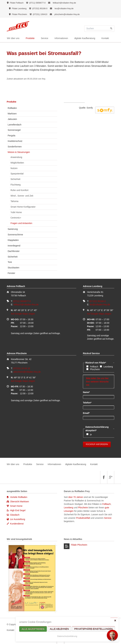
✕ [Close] (115, 620)
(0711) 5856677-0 (22, 301)
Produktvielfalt (83, 518)
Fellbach (94, 367)
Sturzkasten (14, 268)
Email (88, 413)
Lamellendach (15, 125)
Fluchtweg (16, 185)
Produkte (12, 102)
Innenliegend (14, 246)
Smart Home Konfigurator (23, 207)
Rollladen (12, 108)
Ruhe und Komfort (20, 190)
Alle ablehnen (59, 629)
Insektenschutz (15, 141)
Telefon (88, 402)
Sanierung (13, 229)
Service (40, 464)
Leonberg (108, 367)
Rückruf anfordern (97, 444)
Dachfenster (14, 251)
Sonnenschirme (15, 235)
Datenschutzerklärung (67, 636)
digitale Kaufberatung (76, 464)
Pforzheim (95, 369)
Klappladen (13, 240)
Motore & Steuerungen (19, 152)
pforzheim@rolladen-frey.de (67, 14)
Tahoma (14, 201)
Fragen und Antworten (21, 223)
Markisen (12, 114)
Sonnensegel (14, 130)
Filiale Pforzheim (79, 545)
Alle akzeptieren (33, 629)
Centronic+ (16, 218)
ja (91, 434)
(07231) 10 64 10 (22, 368)
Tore (10, 262)
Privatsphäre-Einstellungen (93, 629)
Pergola (12, 136)
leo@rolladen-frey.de (64, 8)
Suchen (111, 29)
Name (88, 392)
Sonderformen (15, 147)
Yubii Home (16, 212)
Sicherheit (15, 179)
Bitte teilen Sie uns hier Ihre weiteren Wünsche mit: (99, 382)
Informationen (54, 464)
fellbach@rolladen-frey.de (64, 3)
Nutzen (14, 168)
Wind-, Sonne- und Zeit (22, 196)
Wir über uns (13, 464)
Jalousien (12, 119)
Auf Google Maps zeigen (23, 314)
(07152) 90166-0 (98, 301)
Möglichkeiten (17, 163)
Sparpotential (17, 174)
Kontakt (94, 464)
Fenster (11, 273)
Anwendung (16, 157)
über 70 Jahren (76, 497)
